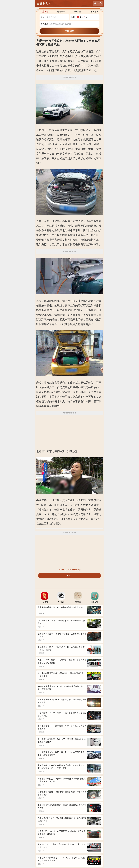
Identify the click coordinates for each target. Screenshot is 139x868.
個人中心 (98, 3)
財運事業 (61, 12)
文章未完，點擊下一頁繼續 (69, 570)
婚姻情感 (78, 12)
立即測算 (69, 31)
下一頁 (69, 575)
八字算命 (45, 12)
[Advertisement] (69, 431)
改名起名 (94, 12)
